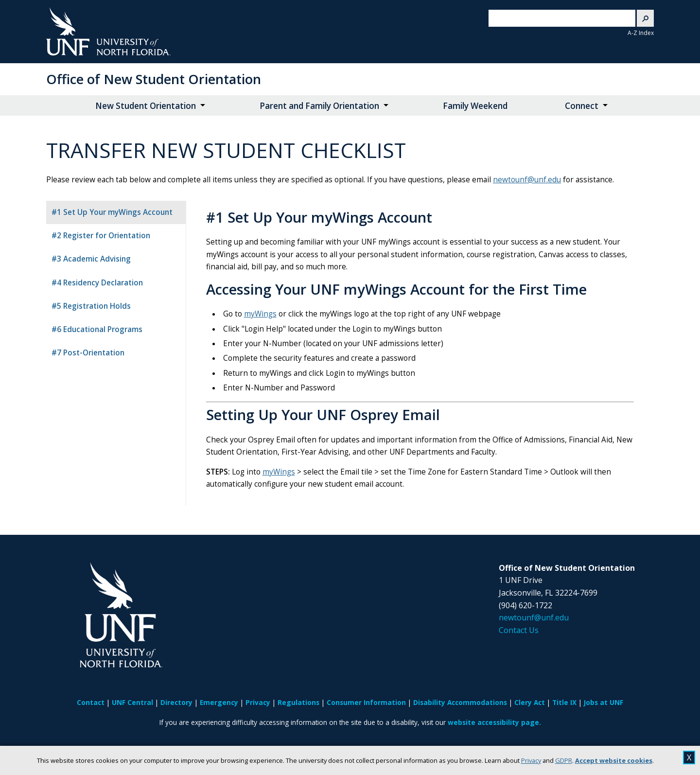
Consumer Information (366, 702)
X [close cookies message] (689, 757)
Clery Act (530, 702)
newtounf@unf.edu (527, 180)
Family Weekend (475, 106)
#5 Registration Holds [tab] (91, 306)
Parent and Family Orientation (319, 106)
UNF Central (132, 702)
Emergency (219, 702)
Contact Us (519, 630)
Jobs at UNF (604, 702)
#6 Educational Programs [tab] (97, 329)
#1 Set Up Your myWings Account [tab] (112, 212)
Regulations (298, 702)
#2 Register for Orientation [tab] (101, 236)
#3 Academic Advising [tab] (91, 259)
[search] (554, 18)
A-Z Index (641, 33)
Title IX (564, 702)
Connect (582, 106)
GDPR (564, 760)
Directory (176, 702)
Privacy (531, 760)
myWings (260, 314)
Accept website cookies (614, 760)
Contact (91, 702)
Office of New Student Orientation (154, 79)
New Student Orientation (146, 106)
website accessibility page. (494, 722)
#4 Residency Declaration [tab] (97, 283)
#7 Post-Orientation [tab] (88, 353)
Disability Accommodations (460, 702)
